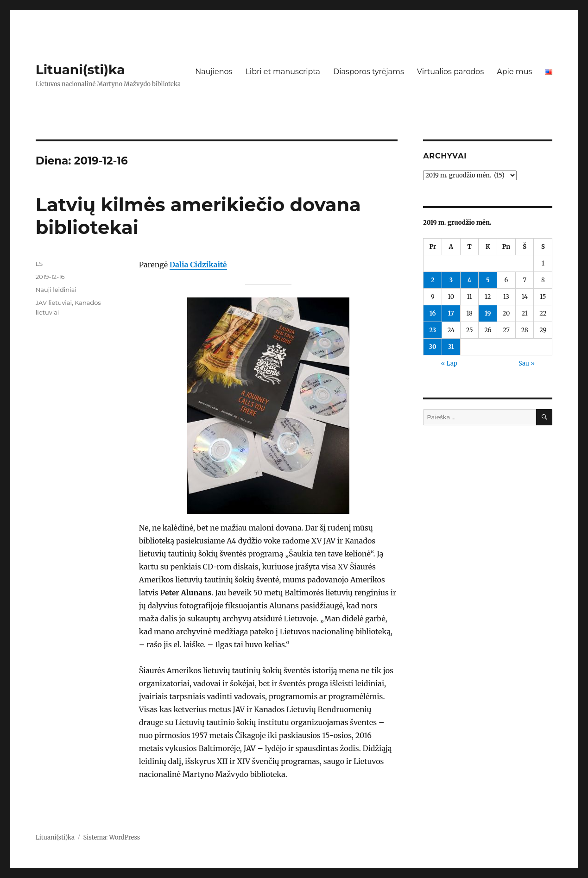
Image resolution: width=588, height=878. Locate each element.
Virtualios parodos (450, 72)
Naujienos (214, 72)
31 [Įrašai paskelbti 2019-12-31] (451, 347)
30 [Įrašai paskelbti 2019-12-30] (433, 347)
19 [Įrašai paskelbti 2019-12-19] (488, 313)
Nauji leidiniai (56, 290)
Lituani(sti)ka (80, 69)
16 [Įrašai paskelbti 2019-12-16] (433, 313)
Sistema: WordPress (112, 837)
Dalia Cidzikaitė (198, 265)
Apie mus (514, 72)
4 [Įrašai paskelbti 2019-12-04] (469, 280)
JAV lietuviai (54, 303)
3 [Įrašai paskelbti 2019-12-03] (451, 280)
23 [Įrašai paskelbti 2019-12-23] (433, 330)
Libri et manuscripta (283, 72)
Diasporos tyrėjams (369, 72)
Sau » (527, 363)
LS (39, 264)
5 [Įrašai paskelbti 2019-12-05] (488, 280)
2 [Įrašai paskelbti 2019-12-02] (433, 280)
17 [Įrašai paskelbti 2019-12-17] (451, 313)
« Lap (449, 363)
